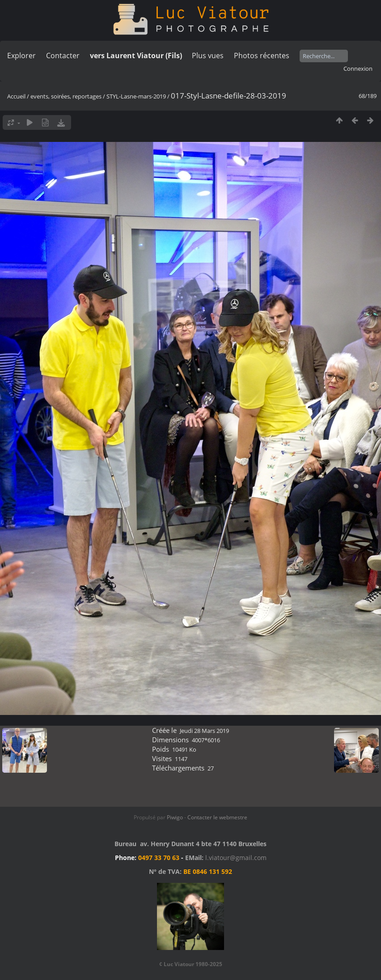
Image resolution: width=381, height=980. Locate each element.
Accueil (16, 96)
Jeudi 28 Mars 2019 (204, 731)
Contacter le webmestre (217, 817)
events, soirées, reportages (67, 96)
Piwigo (175, 817)
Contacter (63, 56)
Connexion (358, 68)
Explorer (21, 56)
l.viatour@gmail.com (236, 858)
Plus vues (208, 56)
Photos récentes (262, 56)
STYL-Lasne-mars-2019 (136, 96)
